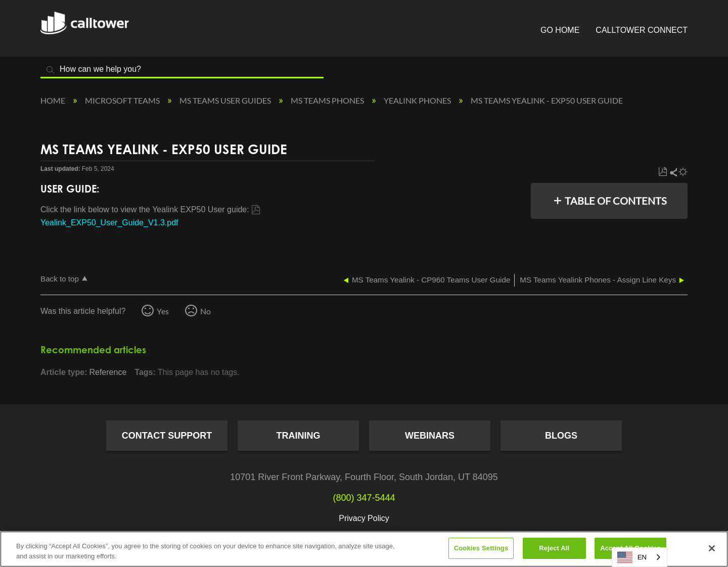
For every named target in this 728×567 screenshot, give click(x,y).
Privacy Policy (364, 518)
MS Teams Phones (328, 100)
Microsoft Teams (123, 100)
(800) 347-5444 (364, 498)
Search (51, 70)
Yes (163, 311)
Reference (108, 372)
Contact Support (167, 436)
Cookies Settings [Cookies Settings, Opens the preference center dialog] (481, 548)
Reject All (554, 548)
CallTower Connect (642, 30)
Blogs (561, 436)
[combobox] (640, 557)
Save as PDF (663, 172)
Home (54, 100)
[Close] (712, 548)
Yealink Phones (418, 100)
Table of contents (616, 201)
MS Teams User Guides (226, 100)
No (206, 311)
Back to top (60, 279)
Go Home (560, 30)
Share (673, 172)
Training (299, 436)
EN (632, 557)
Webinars (430, 436)
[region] (364, 549)
